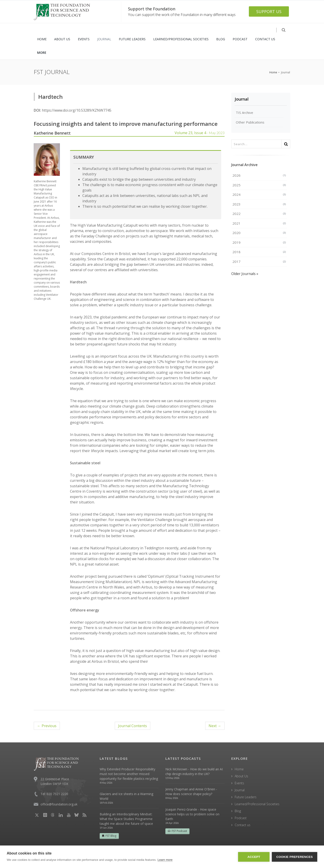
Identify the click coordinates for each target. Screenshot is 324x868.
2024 (259, 194)
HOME (42, 39)
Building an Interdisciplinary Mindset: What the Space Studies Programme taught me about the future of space (126, 819)
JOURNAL (104, 39)
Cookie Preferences (295, 857)
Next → (215, 726)
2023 (259, 204)
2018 (259, 252)
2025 (259, 185)
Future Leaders (246, 797)
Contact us (243, 825)
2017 (259, 262)
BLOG (221, 39)
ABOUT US (62, 39)
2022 (259, 214)
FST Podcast (177, 831)
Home (273, 72)
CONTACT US (265, 39)
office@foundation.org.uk (59, 804)
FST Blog (109, 836)
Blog (238, 811)
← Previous (47, 726)
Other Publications (250, 122)
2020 (259, 233)
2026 (259, 175)
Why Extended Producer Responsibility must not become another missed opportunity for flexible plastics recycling (129, 774)
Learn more (165, 860)
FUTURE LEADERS (132, 39)
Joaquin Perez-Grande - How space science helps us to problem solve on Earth (192, 814)
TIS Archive (244, 113)
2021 (259, 223)
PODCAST (240, 39)
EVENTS (84, 39)
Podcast (241, 818)
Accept (254, 857)
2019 (259, 242)
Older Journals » (245, 274)
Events (239, 783)
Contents (133, 726)
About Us (241, 776)
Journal (242, 99)
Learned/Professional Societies (257, 804)
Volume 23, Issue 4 (200, 133)
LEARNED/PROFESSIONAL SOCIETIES (181, 39)
